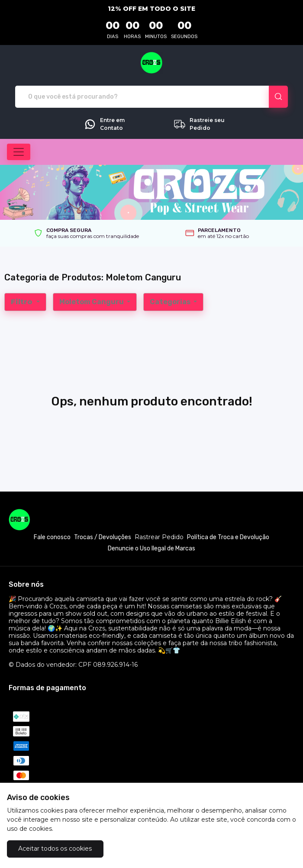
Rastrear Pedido (159, 537)
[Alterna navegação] (19, 152)
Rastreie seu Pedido (199, 124)
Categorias (171, 302)
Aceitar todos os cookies (55, 849)
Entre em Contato (104, 124)
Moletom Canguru (92, 302)
